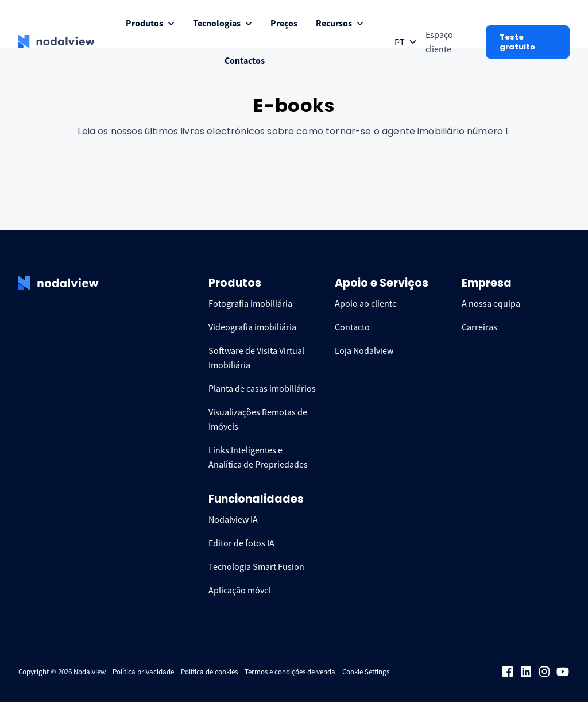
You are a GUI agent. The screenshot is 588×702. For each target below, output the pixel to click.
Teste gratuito (517, 42)
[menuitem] (150, 23)
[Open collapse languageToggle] (405, 42)
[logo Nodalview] (57, 42)
